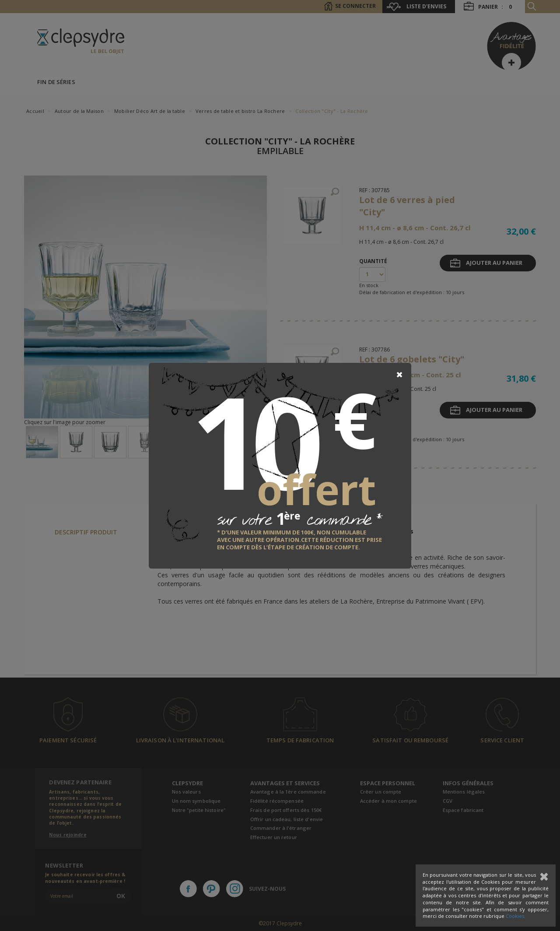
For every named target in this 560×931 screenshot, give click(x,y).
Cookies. (516, 916)
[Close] (399, 375)
